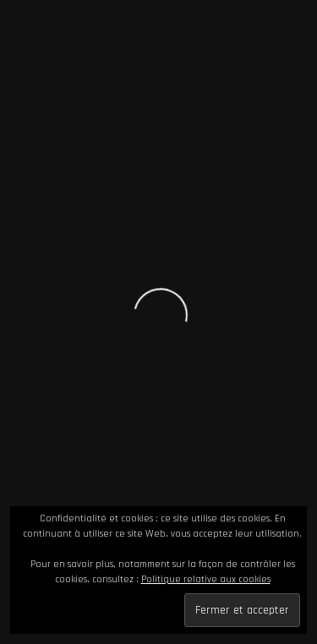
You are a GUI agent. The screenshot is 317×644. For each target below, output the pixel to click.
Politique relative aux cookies (206, 579)
